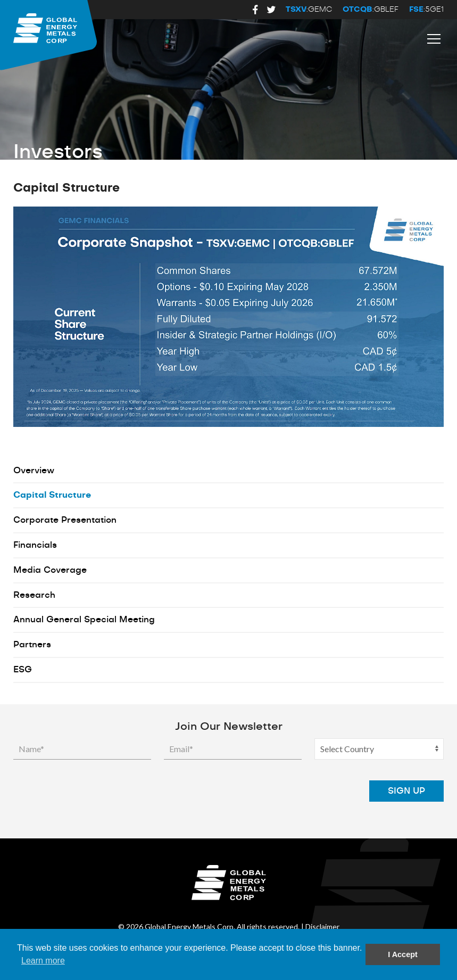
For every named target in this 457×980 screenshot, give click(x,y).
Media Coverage (50, 570)
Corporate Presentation (65, 520)
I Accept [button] (402, 954)
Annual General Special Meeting (84, 620)
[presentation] (276, 791)
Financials (35, 545)
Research (34, 595)
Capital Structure (52, 495)
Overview (34, 471)
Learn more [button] (43, 961)
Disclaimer (322, 927)
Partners (32, 645)
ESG (23, 670)
